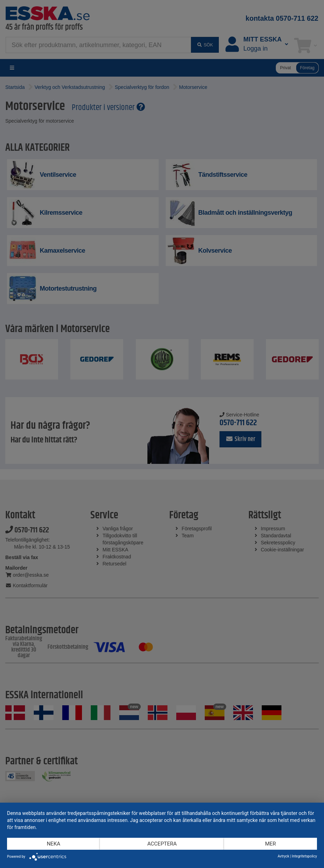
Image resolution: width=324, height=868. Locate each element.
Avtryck (283, 856)
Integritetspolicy (304, 856)
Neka (53, 844)
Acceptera (162, 844)
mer (270, 844)
